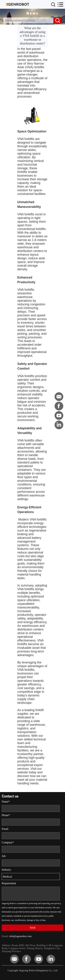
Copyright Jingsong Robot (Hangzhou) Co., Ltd (32, 970)
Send (33, 928)
